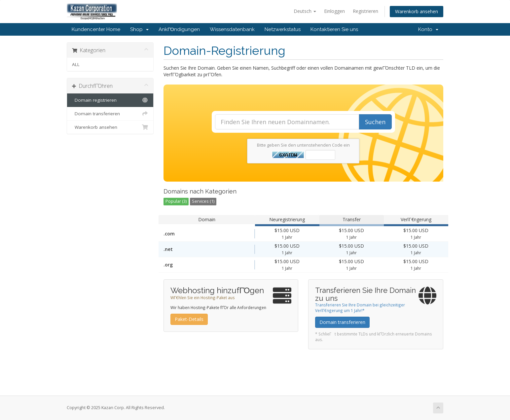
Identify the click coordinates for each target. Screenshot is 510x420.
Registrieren (365, 11)
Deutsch (305, 11)
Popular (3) (176, 201)
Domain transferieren (110, 114)
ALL (76, 64)
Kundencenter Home (96, 29)
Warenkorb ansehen (417, 11)
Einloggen (334, 11)
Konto (428, 29)
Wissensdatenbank (232, 29)
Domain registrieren (110, 100)
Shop (139, 29)
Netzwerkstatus (283, 29)
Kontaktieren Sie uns (334, 29)
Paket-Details (189, 319)
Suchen (375, 122)
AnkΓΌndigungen (179, 29)
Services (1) (203, 201)
